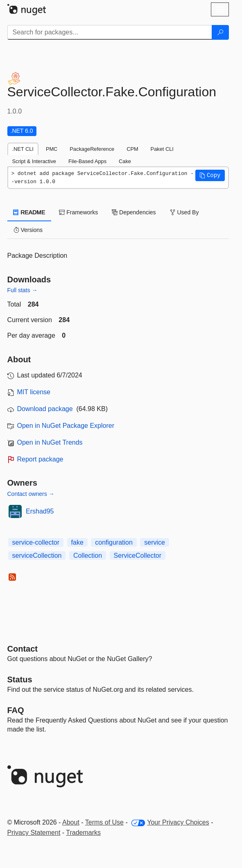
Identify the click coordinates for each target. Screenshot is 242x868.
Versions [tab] (28, 230)
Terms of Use (104, 822)
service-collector (36, 542)
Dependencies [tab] (134, 212)
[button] (210, 175)
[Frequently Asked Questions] (16, 710)
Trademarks (83, 833)
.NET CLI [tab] (23, 149)
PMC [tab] (52, 149)
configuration (114, 542)
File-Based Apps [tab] (87, 161)
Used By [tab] (184, 212)
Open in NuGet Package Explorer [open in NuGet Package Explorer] (66, 426)
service (155, 542)
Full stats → (23, 290)
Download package (45, 409)
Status (20, 679)
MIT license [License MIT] (34, 392)
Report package (40, 459)
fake (77, 542)
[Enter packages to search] (110, 32)
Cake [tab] (125, 161)
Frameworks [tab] (78, 212)
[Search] (220, 32)
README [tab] (29, 212)
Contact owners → (31, 494)
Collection (88, 556)
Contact (23, 649)
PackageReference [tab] (92, 149)
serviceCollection (37, 556)
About (71, 822)
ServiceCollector (138, 556)
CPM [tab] (132, 149)
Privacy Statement (34, 833)
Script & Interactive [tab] (34, 161)
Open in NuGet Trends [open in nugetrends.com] (50, 442)
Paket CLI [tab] (162, 149)
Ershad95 (40, 511)
